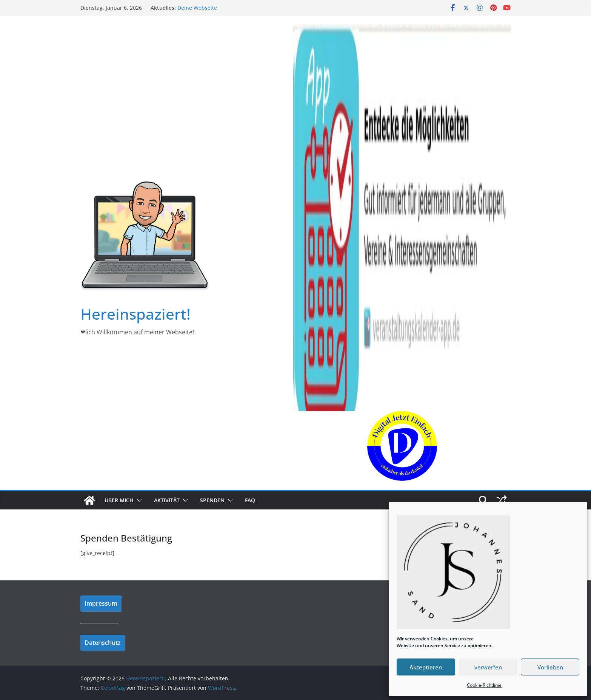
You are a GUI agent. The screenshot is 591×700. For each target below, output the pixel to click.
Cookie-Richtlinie (484, 685)
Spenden (212, 500)
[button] (138, 500)
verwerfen (488, 667)
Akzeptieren (426, 667)
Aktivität (167, 500)
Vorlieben (550, 667)
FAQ (250, 500)
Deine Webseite (197, 8)
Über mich (119, 500)
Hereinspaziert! (135, 314)
